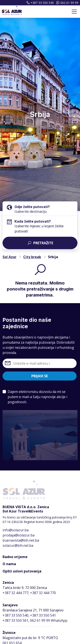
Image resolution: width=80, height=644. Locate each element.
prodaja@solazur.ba (19, 535)
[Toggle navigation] (74, 12)
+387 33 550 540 (39, 3)
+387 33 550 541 (43, 615)
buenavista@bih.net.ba (21, 540)
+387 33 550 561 (15, 620)
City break (32, 257)
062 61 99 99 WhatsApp (49, 620)
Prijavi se (40, 376)
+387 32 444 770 (43, 593)
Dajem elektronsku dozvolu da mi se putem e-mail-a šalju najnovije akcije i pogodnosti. (37, 397)
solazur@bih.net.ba (18, 545)
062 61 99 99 (67, 3)
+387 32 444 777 (15, 593)
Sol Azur (9, 257)
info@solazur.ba (16, 530)
